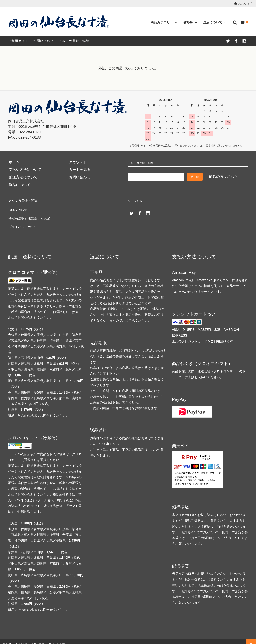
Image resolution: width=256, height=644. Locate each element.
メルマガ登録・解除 (74, 41)
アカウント (244, 3)
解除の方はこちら (223, 177)
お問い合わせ (43, 41)
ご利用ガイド (18, 41)
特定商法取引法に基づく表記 (31, 215)
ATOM (23, 208)
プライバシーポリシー (26, 223)
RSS (12, 208)
